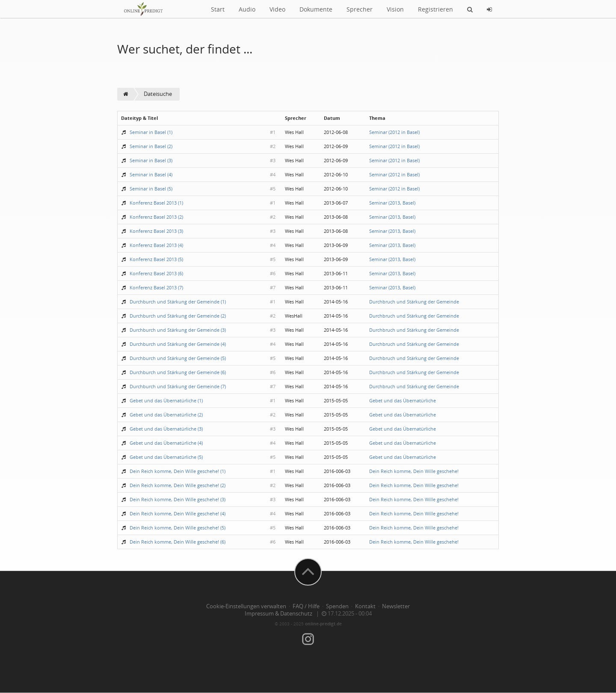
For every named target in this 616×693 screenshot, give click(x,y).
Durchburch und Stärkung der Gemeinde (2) (178, 316)
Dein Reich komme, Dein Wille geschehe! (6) (178, 542)
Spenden (337, 606)
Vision (395, 9)
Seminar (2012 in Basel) (394, 132)
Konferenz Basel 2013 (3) (156, 231)
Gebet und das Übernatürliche (403, 400)
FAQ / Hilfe (306, 606)
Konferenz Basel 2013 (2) (156, 217)
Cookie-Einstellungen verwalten (246, 606)
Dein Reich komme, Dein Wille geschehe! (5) (178, 528)
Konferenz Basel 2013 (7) (156, 287)
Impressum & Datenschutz (278, 614)
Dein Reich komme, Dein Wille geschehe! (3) (178, 499)
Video (277, 9)
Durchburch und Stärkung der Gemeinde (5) (178, 358)
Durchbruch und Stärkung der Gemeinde (414, 302)
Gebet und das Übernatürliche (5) (166, 457)
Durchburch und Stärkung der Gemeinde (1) (178, 302)
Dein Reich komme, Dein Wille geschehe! (414, 471)
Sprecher (360, 9)
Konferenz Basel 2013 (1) (156, 203)
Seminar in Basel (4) (151, 174)
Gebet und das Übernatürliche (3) (166, 429)
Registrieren (435, 9)
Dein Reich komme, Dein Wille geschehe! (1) (178, 471)
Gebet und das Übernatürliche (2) (166, 415)
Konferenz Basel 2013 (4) (156, 245)
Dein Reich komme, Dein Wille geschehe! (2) (178, 485)
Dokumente (316, 9)
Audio (247, 9)
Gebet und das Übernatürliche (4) (166, 443)
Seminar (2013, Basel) (392, 203)
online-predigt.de (323, 624)
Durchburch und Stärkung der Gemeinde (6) (178, 372)
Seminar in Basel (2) (151, 146)
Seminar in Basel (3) (151, 160)
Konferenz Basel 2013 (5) (156, 259)
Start (218, 9)
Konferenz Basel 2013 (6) (156, 273)
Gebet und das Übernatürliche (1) (166, 400)
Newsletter (396, 606)
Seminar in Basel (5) (151, 189)
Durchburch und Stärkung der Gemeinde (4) (178, 344)
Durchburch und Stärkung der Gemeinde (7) (178, 386)
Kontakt (365, 606)
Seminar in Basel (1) (151, 132)
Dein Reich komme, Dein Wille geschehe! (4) (178, 513)
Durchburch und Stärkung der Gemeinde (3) (178, 330)
